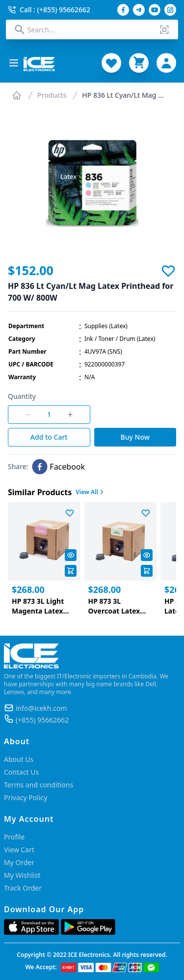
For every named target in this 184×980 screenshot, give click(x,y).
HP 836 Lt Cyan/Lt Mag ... (123, 95)
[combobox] (92, 29)
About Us (19, 759)
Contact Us (21, 772)
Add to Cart (49, 437)
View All (91, 492)
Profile (14, 837)
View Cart (19, 850)
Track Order (23, 888)
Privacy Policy (26, 798)
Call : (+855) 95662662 (49, 10)
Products (52, 95)
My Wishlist (22, 875)
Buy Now (135, 437)
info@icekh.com (41, 708)
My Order (19, 862)
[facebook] (58, 467)
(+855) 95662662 (42, 720)
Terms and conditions (39, 785)
